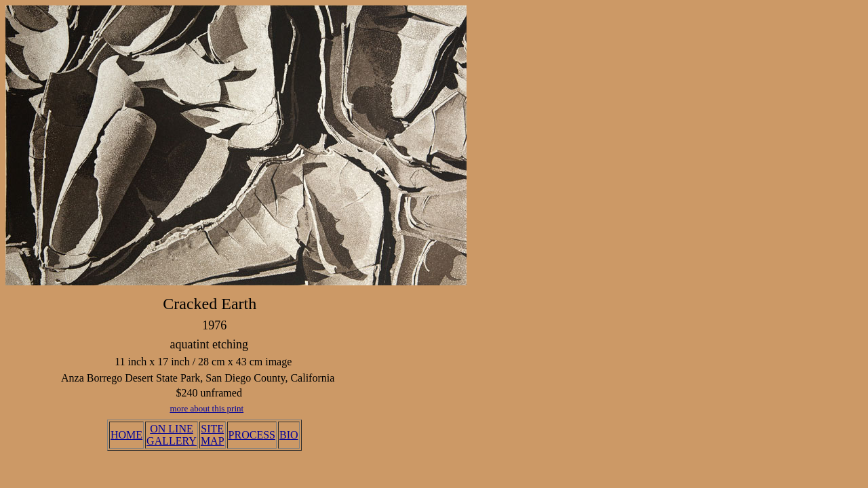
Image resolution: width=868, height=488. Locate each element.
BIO (289, 435)
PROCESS (252, 435)
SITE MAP (213, 435)
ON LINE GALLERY (172, 435)
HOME (126, 435)
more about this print (206, 408)
